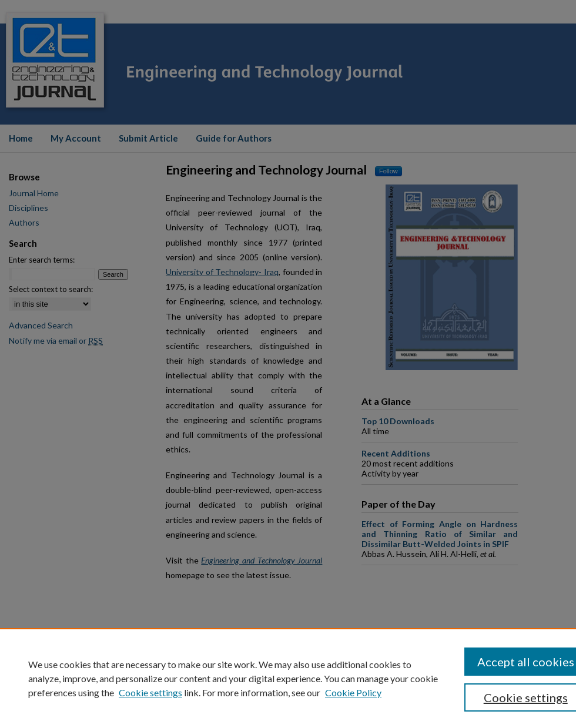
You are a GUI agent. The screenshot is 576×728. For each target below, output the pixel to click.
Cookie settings (150, 692)
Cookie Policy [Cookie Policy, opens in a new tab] (353, 692)
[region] (288, 678)
